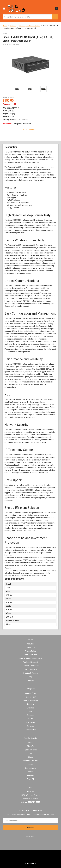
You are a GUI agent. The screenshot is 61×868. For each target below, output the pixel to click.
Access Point (30, 693)
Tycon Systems (30, 750)
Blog (31, 677)
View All (30, 779)
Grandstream (30, 768)
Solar (30, 719)
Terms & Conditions (31, 666)
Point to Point (30, 697)
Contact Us (30, 648)
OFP (31, 753)
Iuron (30, 764)
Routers (30, 704)
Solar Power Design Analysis (31, 658)
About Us (31, 644)
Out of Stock (17, 124)
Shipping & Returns (30, 673)
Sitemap (30, 680)
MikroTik (31, 746)
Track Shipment (30, 669)
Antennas (31, 715)
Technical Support (30, 662)
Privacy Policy (30, 651)
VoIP (30, 712)
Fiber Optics (30, 722)
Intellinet (31, 775)
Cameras (30, 726)
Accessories (31, 730)
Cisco (30, 757)
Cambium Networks (30, 761)
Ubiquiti (31, 743)
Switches (30, 708)
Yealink (30, 772)
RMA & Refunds (30, 655)
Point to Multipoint (30, 701)
